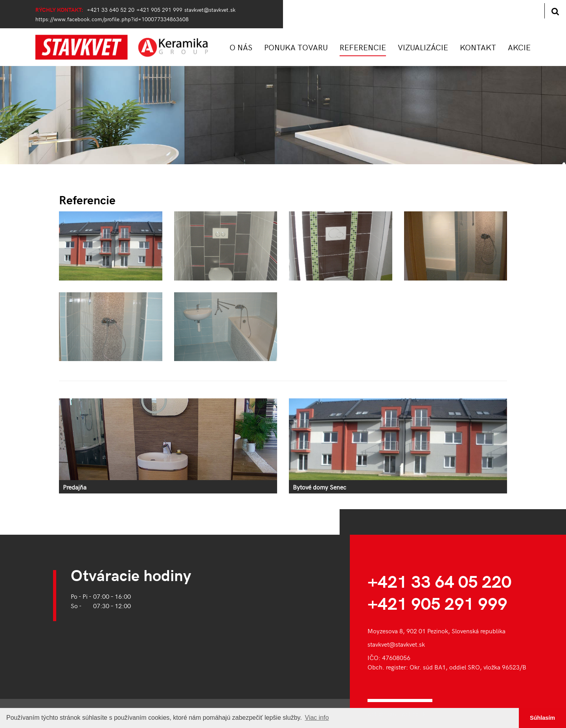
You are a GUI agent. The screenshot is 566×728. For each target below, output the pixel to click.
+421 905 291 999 (159, 9)
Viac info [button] (317, 718)
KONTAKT (478, 47)
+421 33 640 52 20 (111, 9)
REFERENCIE (363, 47)
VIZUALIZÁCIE (423, 47)
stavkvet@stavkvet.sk (210, 9)
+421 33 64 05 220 (439, 581)
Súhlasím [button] (542, 718)
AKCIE (519, 47)
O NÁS (241, 47)
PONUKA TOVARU (296, 47)
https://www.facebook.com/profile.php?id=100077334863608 (112, 19)
